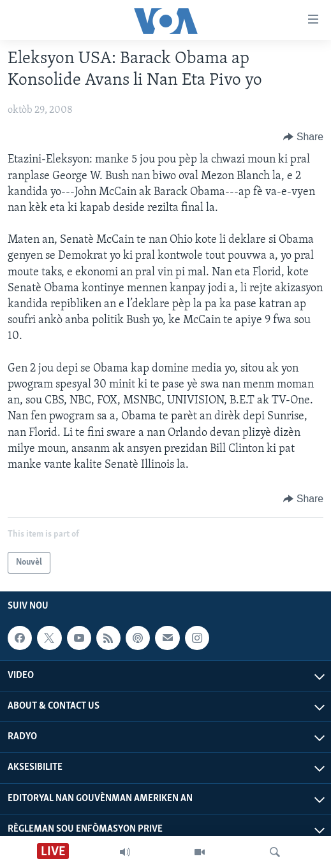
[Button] (303, 137)
